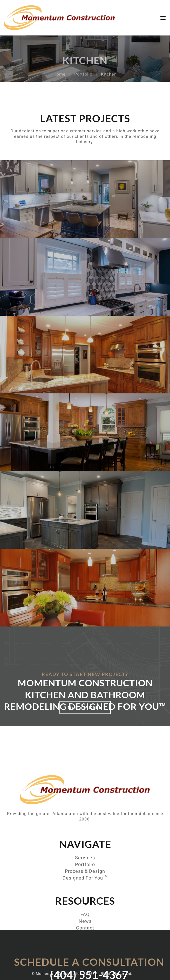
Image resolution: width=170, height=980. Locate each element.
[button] (163, 17)
